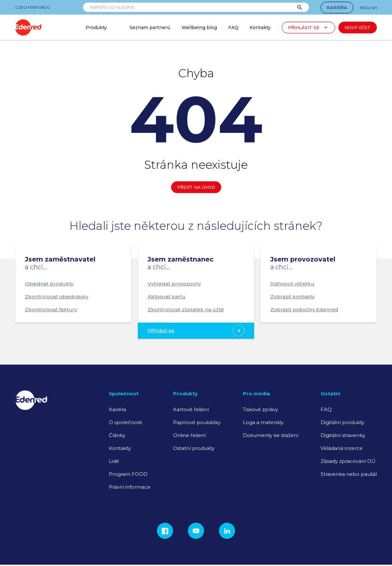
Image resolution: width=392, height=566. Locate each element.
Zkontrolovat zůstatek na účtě (186, 310)
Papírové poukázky (197, 422)
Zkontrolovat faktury (51, 310)
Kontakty (120, 448)
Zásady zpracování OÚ (348, 461)
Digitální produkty (342, 422)
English (368, 8)
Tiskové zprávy (260, 409)
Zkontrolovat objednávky (57, 297)
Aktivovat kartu (167, 297)
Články (117, 435)
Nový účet (358, 27)
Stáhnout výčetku (292, 284)
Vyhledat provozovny (174, 284)
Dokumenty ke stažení (271, 435)
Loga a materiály (263, 422)
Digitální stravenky (343, 435)
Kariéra (337, 7)
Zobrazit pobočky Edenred (304, 310)
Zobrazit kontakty (292, 297)
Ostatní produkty (194, 448)
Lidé (114, 461)
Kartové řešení (191, 409)
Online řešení (189, 435)
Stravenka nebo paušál (349, 474)
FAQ (326, 409)
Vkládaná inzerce (342, 448)
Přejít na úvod (196, 187)
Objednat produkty (49, 284)
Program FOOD (128, 474)
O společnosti (125, 422)
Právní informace (130, 487)
